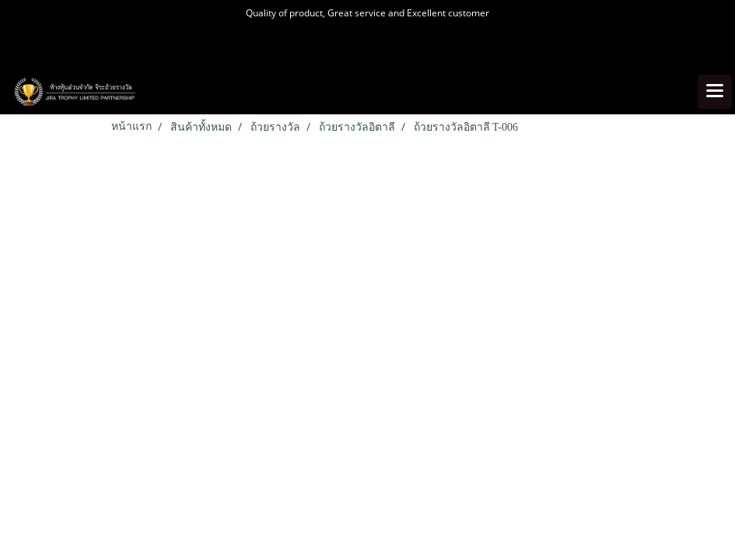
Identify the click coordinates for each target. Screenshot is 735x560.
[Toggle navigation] (715, 92)
